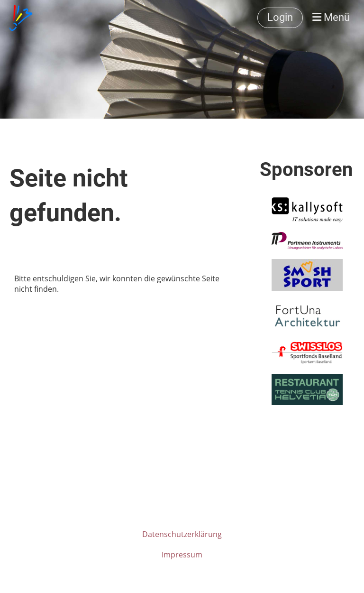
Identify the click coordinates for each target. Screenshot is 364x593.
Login (280, 17)
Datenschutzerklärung (182, 534)
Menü (331, 17)
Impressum (182, 555)
